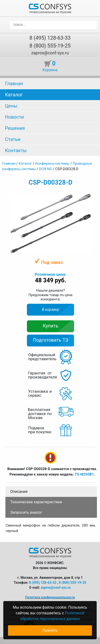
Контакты (16, 150)
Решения (15, 128)
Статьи (13, 139)
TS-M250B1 (84, 474)
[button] (87, 198)
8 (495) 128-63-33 (50, 38)
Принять (50, 630)
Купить (51, 326)
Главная (14, 84)
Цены (11, 106)
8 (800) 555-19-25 (50, 46)
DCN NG (45, 169)
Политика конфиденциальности (50, 597)
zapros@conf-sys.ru (50, 53)
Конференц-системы (52, 163)
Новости (14, 117)
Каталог (14, 95)
